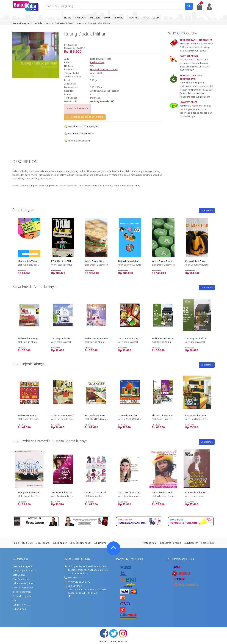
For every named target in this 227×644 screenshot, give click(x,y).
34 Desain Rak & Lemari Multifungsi (103, 416)
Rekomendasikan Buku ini (79, 134)
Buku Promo (100, 543)
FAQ (15, 601)
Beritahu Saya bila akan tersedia (85, 117)
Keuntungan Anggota (24, 571)
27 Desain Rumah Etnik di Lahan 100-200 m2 (141, 416)
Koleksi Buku (208, 543)
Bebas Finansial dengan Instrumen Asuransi (140, 261)
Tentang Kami (150, 543)
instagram (123, 633)
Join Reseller (191, 543)
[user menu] (209, 7)
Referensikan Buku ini (77, 141)
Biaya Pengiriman (22, 592)
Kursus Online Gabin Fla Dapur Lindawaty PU (108, 261)
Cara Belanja (19, 575)
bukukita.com (120, 642)
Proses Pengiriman (22, 596)
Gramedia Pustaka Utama (104, 70)
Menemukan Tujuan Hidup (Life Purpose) (39, 261)
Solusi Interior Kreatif (62, 416)
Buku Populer (59, 543)
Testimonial (194, 93)
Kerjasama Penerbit (171, 543)
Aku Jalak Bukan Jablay (63, 493)
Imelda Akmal (97, 63)
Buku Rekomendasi (80, 543)
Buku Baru (27, 543)
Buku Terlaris (43, 543)
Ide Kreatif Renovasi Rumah (166, 416)
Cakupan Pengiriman (23, 584)
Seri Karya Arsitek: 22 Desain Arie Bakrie (206, 339)
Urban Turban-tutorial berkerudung (103, 493)
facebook (104, 633)
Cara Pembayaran (22, 579)
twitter (113, 633)
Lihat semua (207, 211)
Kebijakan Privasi (21, 605)
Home (16, 543)
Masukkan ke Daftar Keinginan (82, 127)
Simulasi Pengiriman (23, 588)
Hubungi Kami (20, 609)
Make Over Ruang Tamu (30, 416)
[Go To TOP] (113, 548)
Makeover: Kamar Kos (96, 339)
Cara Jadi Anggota (22, 567)
